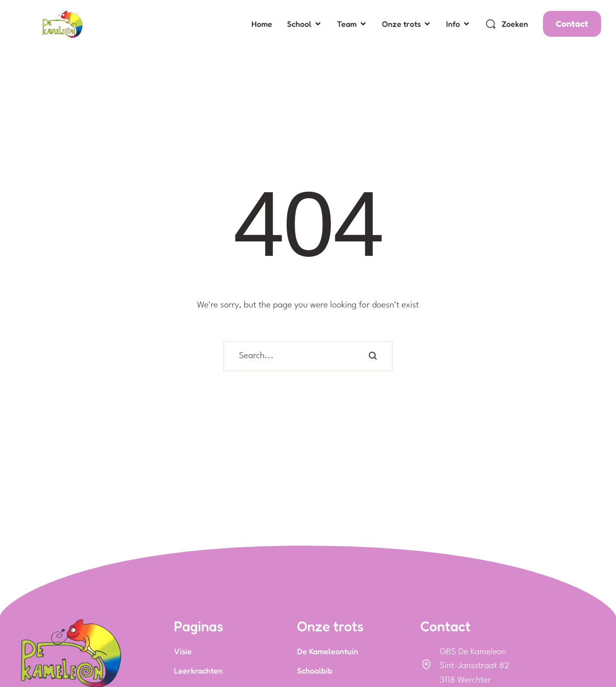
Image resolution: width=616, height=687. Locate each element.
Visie (183, 651)
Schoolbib (315, 671)
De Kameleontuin (328, 651)
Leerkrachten (198, 671)
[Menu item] (262, 24)
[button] (318, 24)
